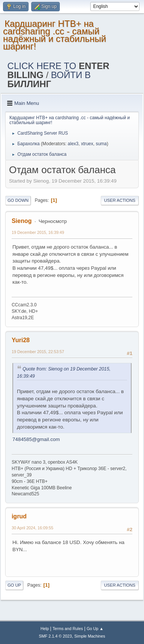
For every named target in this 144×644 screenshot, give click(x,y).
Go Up (14, 585)
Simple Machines (90, 636)
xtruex (87, 144)
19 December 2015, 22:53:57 (38, 352)
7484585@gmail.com (36, 439)
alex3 (73, 144)
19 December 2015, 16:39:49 (38, 232)
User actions (120, 200)
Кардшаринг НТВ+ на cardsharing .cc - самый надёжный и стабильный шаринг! (55, 35)
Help (45, 629)
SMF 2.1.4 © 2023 (55, 636)
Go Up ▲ (95, 629)
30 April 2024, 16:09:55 (33, 528)
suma (101, 144)
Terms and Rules (68, 629)
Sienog (22, 221)
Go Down (18, 200)
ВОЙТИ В (49, 79)
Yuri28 (21, 340)
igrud (19, 516)
